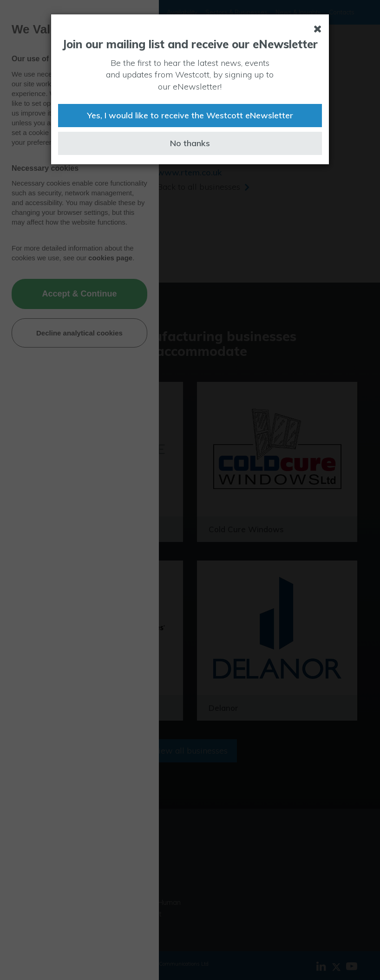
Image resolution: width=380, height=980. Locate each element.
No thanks (190, 143)
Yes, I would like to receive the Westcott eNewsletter (190, 115)
